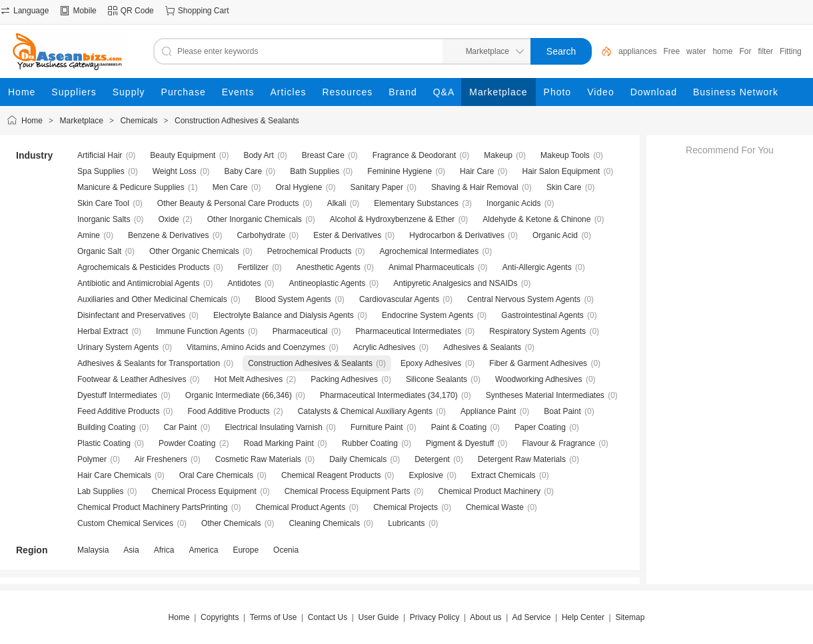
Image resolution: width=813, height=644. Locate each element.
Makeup (498, 155)
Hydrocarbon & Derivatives (457, 235)
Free (671, 51)
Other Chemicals (231, 523)
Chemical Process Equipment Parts (348, 491)
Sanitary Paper (377, 187)
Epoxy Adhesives (431, 363)
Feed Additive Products (118, 411)
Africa (164, 550)
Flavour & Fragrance (558, 443)
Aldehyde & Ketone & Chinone (536, 219)
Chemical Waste (495, 507)
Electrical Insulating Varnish (274, 427)
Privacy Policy (435, 617)
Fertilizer (253, 267)
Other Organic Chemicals (194, 251)
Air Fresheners (161, 459)
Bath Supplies (315, 171)
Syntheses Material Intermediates (545, 395)
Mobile (84, 11)
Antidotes (244, 283)
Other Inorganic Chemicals (255, 219)
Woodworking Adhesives (539, 379)
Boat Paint (562, 411)
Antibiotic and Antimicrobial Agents (138, 283)
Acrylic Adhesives (384, 347)
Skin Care (564, 187)
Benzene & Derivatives (168, 235)
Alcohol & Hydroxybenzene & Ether (392, 219)
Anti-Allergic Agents (537, 267)
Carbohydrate (261, 235)
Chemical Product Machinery (489, 491)
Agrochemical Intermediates (429, 251)
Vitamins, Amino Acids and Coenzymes (256, 347)
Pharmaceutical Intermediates (409, 331)
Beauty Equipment (183, 155)
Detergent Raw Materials (522, 459)
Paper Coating (540, 427)
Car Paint (180, 427)
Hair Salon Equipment (561, 171)
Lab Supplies (100, 491)
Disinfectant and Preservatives (131, 315)
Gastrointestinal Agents (542, 315)
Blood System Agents (293, 299)
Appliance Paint (488, 411)
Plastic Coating (104, 443)
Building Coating (106, 427)
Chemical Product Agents (300, 507)
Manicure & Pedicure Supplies (131, 187)
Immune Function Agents (200, 331)
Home (32, 121)
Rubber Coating (370, 443)
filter (765, 51)
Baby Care (244, 171)
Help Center (583, 617)
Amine (89, 235)
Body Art (258, 155)
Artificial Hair (100, 155)
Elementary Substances (416, 203)
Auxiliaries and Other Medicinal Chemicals (152, 299)
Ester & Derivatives (347, 235)
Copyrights (220, 617)
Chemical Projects (406, 507)
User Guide (379, 617)
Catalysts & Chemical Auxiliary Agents (365, 411)
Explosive (426, 475)
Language (31, 11)
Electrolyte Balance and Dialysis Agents (284, 315)
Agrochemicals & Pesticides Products (144, 267)
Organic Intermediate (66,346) (239, 395)
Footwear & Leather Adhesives (132, 379)
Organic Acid (555, 235)
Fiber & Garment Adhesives (538, 363)
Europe (246, 550)
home (722, 51)
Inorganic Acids (513, 203)
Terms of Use (274, 617)
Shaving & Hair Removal (475, 187)
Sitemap (630, 617)
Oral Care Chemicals (216, 475)
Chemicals (139, 121)
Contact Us (328, 617)
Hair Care (477, 171)
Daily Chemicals (358, 459)
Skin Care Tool (103, 203)
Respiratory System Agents (537, 331)
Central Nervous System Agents (524, 299)
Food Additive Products (228, 411)
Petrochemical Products (310, 251)
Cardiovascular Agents (399, 299)
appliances (637, 51)
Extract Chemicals (503, 475)
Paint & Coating (459, 427)
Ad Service (531, 617)
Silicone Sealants (436, 379)
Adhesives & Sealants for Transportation (149, 363)
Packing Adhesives (344, 379)
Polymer (92, 459)
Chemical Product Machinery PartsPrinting (152, 507)
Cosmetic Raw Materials (258, 459)
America (203, 550)
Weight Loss (175, 171)
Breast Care (323, 155)
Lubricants (406, 523)
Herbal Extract (103, 331)
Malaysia (93, 550)
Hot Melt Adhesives (248, 379)
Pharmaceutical (300, 331)
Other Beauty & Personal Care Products (228, 203)
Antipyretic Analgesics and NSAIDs (455, 283)
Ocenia (286, 550)
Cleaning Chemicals (324, 523)
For (745, 51)
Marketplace (82, 121)
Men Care (230, 187)
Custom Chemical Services (125, 523)
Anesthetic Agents (329, 267)
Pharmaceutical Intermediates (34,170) (389, 395)
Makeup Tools (565, 155)
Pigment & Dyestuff (460, 443)
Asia (131, 550)
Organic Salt (99, 251)
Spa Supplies (101, 171)
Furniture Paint (377, 427)
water (696, 51)
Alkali (337, 203)
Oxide (168, 219)
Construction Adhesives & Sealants (237, 121)
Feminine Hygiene (400, 171)
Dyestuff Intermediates (117, 395)
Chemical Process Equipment (204, 491)
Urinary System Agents (118, 347)
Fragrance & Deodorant (414, 155)
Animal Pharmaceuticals (431, 267)
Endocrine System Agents (427, 315)
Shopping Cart (204, 11)
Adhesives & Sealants (482, 347)
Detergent (432, 459)
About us (485, 617)
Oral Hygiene (299, 187)
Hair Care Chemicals (114, 475)
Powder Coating (187, 443)
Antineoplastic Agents (328, 283)
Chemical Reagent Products (331, 475)
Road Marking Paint (278, 443)
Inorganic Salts (104, 219)
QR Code (137, 11)
